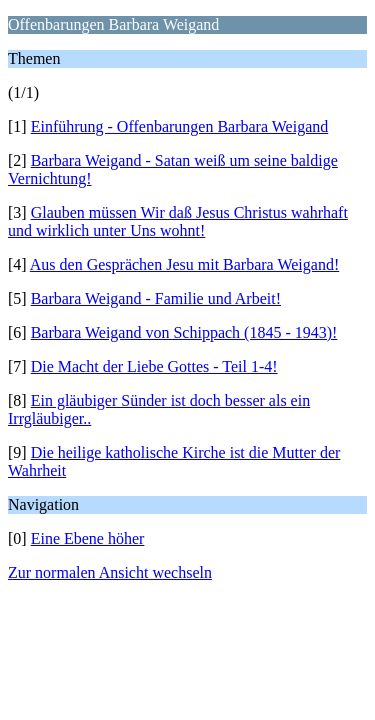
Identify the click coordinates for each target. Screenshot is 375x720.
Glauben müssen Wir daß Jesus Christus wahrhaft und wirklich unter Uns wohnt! (178, 221)
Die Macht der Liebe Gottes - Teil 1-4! (154, 366)
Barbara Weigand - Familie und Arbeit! (156, 298)
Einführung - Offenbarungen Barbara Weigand (180, 126)
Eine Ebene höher (88, 538)
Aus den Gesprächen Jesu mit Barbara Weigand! (184, 264)
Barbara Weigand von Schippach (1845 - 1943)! (184, 332)
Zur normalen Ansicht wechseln (110, 572)
